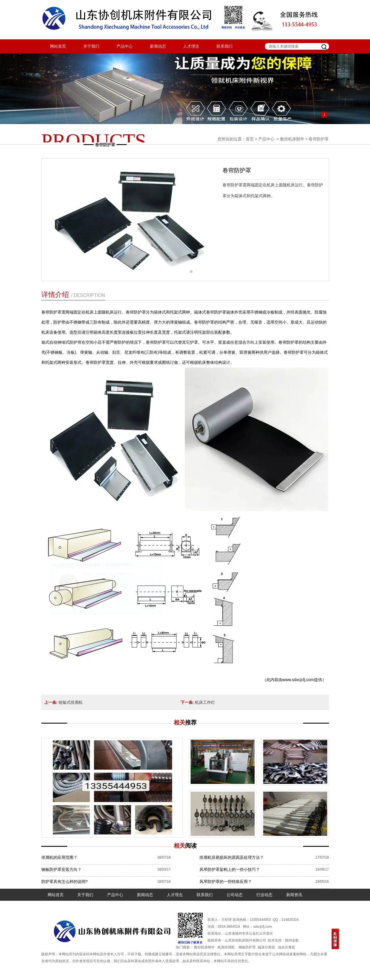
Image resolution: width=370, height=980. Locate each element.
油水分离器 (286, 947)
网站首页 (58, 46)
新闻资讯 (294, 895)
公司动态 (235, 895)
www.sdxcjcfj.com (298, 680)
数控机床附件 (292, 139)
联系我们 (224, 46)
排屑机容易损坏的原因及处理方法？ (232, 857)
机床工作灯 (205, 702)
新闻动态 (158, 46)
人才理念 (191, 46)
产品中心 (125, 46)
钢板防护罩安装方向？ (61, 869)
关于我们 (91, 46)
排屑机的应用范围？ (59, 857)
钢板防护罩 (247, 947)
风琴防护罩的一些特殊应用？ (226, 882)
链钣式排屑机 (71, 702)
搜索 (325, 46)
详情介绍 (73, 294)
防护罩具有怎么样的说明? (65, 882)
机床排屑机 (226, 947)
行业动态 (264, 895)
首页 (250, 139)
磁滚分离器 (266, 947)
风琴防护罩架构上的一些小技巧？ (230, 869)
